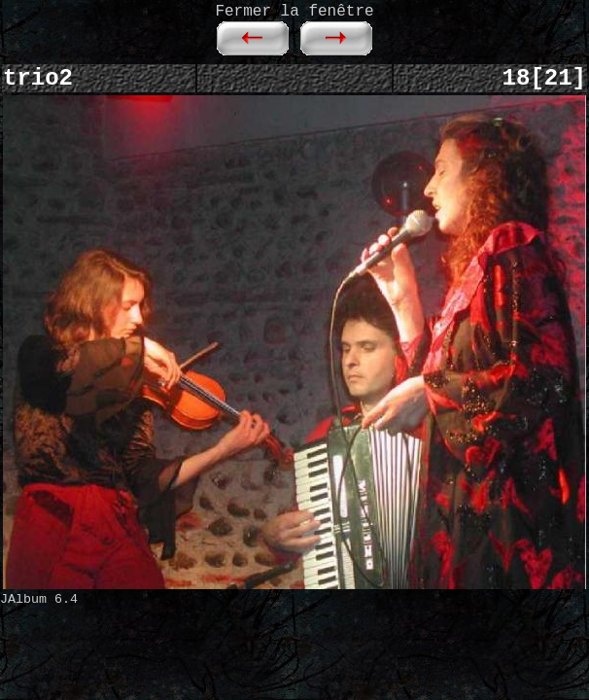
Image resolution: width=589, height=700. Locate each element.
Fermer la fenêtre (294, 12)
